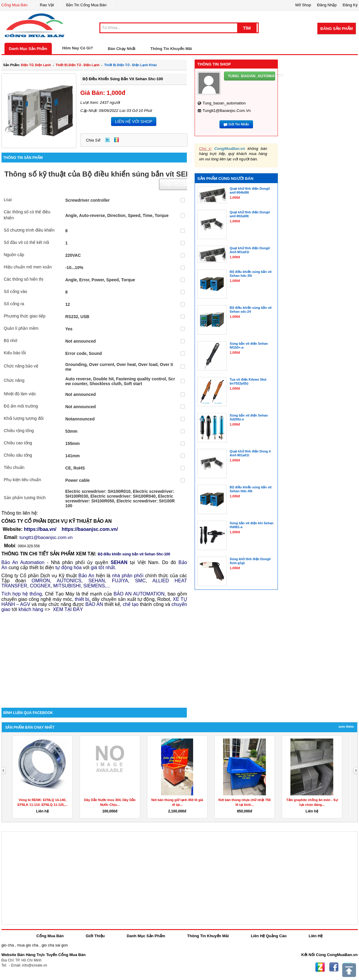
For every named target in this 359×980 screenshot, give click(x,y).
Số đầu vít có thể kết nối (26, 242)
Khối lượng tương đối (24, 418)
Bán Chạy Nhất (122, 49)
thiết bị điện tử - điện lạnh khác (131, 65)
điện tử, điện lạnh (36, 65)
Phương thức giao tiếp (25, 316)
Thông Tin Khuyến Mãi (171, 49)
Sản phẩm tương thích (25, 498)
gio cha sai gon (55, 945)
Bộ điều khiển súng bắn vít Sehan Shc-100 (123, 79)
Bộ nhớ (11, 341)
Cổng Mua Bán (15, 5)
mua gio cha (28, 945)
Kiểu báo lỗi (15, 353)
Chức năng (14, 380)
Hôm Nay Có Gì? (78, 48)
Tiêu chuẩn (14, 467)
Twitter (107, 140)
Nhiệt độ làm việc (20, 394)
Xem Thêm (346, 727)
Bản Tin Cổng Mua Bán (86, 5)
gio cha (8, 945)
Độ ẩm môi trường (21, 406)
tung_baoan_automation (224, 103)
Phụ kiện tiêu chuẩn (23, 480)
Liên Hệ (316, 936)
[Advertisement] (94, 657)
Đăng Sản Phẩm (337, 29)
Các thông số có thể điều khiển (27, 215)
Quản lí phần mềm (21, 328)
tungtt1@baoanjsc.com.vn (227, 111)
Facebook (334, 967)
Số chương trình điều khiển (29, 230)
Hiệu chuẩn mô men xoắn (28, 267)
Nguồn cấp (14, 255)
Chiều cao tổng (18, 443)
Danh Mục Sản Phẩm (28, 49)
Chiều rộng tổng (19, 431)
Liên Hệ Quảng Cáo (269, 936)
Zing (116, 140)
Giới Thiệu (95, 936)
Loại (8, 200)
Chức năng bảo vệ (21, 366)
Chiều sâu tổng (18, 455)
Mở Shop (303, 5)
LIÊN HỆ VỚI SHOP (134, 121)
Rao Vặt (47, 5)
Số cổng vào (16, 291)
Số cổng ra (14, 304)
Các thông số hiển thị (24, 279)
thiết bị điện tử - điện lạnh (78, 65)
